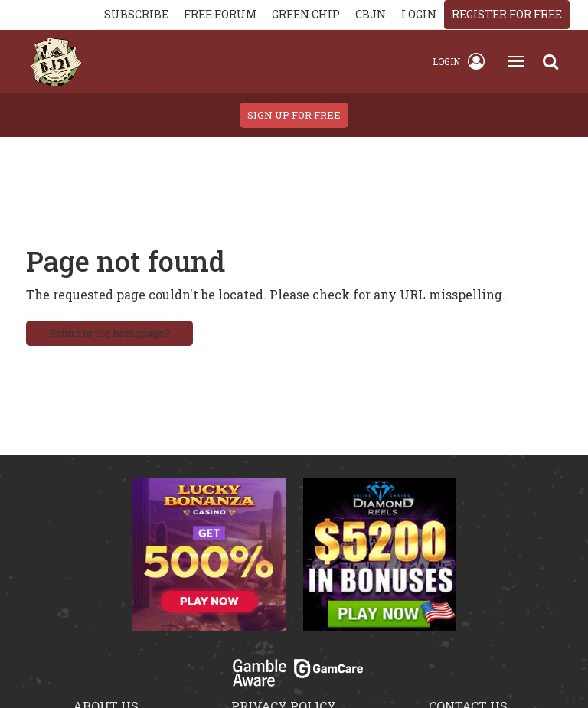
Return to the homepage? (109, 333)
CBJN (371, 14)
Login (459, 61)
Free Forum (220, 14)
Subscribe (136, 14)
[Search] (550, 61)
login (419, 14)
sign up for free (294, 115)
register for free (507, 14)
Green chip (306, 14)
